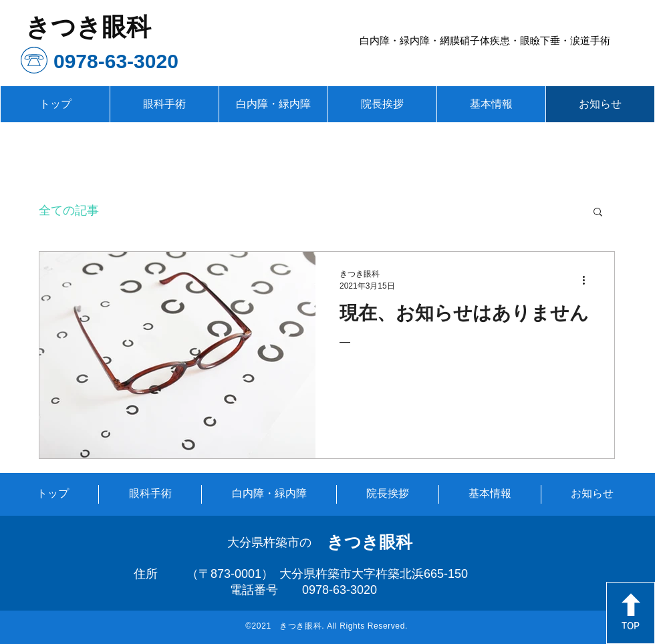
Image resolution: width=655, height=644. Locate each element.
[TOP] (631, 613)
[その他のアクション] (588, 280)
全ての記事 (69, 210)
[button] (598, 213)
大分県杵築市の (269, 542)
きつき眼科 (370, 542)
